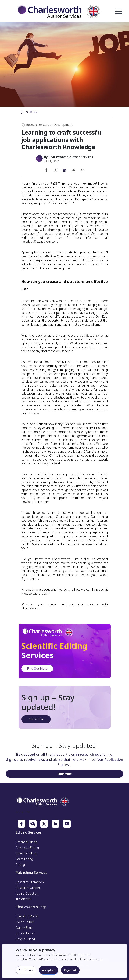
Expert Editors (25, 922)
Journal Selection (27, 893)
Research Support (28, 888)
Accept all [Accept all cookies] (49, 970)
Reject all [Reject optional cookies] (70, 970)
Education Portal (27, 916)
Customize (26, 970)
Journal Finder (25, 933)
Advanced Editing (27, 848)
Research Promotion (30, 882)
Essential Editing (27, 842)
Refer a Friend (25, 939)
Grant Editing (24, 859)
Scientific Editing (27, 853)
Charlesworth (30, 214)
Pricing (20, 865)
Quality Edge (24, 928)
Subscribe (36, 719)
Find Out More (37, 668)
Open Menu (119, 11)
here (35, 579)
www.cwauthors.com (35, 593)
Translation (23, 899)
